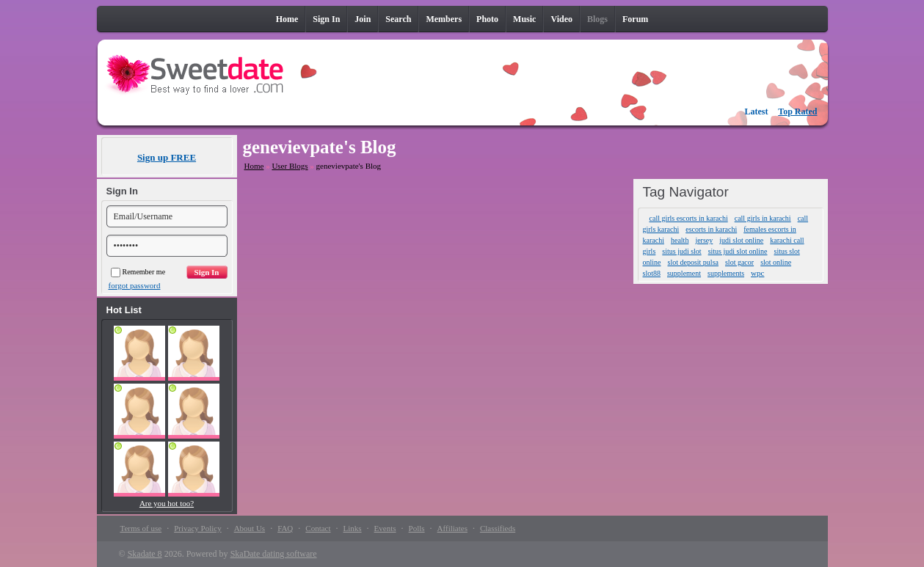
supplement (684, 273)
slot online (776, 262)
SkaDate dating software (274, 554)
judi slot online (741, 240)
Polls (417, 528)
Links (353, 528)
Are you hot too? (167, 503)
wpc (757, 273)
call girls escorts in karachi (689, 218)
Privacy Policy (197, 528)
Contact (318, 528)
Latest (757, 111)
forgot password (135, 285)
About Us (250, 528)
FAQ (285, 528)
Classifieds (498, 528)
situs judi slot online (738, 251)
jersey (704, 240)
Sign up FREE (167, 157)
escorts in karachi (711, 229)
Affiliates (452, 528)
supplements (726, 273)
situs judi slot (681, 251)
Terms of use (141, 528)
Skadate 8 (145, 554)
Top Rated (797, 111)
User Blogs (290, 166)
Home (254, 166)
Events (385, 528)
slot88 (652, 273)
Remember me (138, 272)
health (680, 240)
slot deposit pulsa (693, 262)
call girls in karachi (763, 218)
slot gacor (739, 262)
